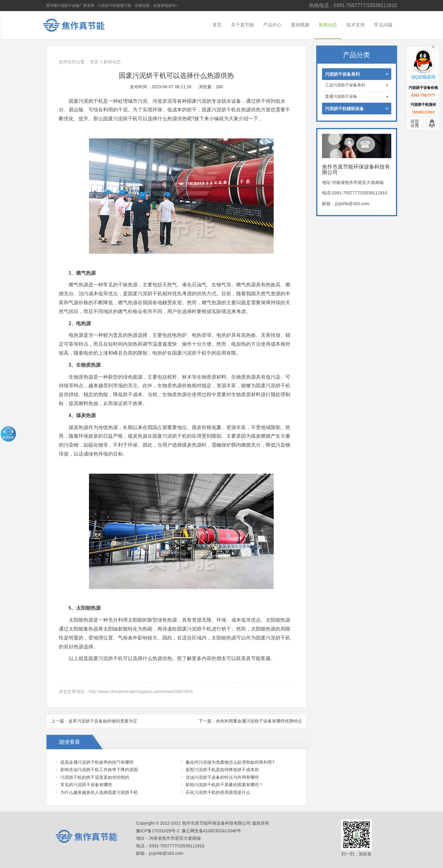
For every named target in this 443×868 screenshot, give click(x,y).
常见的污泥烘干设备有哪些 (86, 785)
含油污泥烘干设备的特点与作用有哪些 (222, 777)
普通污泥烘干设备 (357, 97)
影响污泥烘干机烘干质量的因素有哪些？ (224, 785)
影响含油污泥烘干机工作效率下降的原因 (99, 770)
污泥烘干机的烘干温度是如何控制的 (95, 777)
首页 (217, 25)
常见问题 (383, 25)
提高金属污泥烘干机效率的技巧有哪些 (97, 762)
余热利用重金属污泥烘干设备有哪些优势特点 (259, 721)
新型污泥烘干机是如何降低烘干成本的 (222, 770)
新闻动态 (328, 25)
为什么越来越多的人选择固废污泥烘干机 (99, 792)
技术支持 (356, 25)
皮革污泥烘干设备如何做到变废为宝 (103, 721)
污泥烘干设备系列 (357, 74)
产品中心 (272, 25)
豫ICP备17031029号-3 (158, 831)
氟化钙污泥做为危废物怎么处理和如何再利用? (230, 762)
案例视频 (300, 25)
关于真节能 (242, 25)
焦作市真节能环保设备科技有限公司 (79, 25)
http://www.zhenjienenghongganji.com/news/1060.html (141, 691)
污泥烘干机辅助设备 (357, 109)
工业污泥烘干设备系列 (357, 85)
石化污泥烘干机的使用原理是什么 (218, 792)
